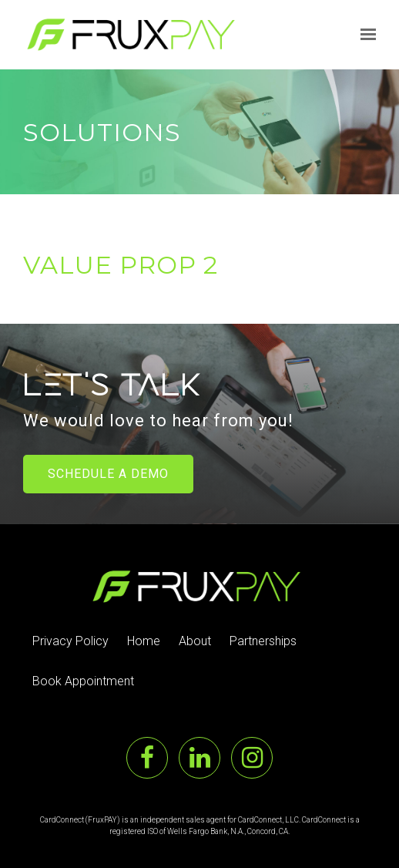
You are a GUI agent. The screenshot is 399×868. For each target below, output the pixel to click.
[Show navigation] (364, 35)
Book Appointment (83, 681)
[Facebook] (147, 758)
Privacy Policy (70, 641)
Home (144, 641)
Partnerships (263, 641)
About (195, 641)
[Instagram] (252, 758)
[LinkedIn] (199, 758)
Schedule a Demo (108, 474)
